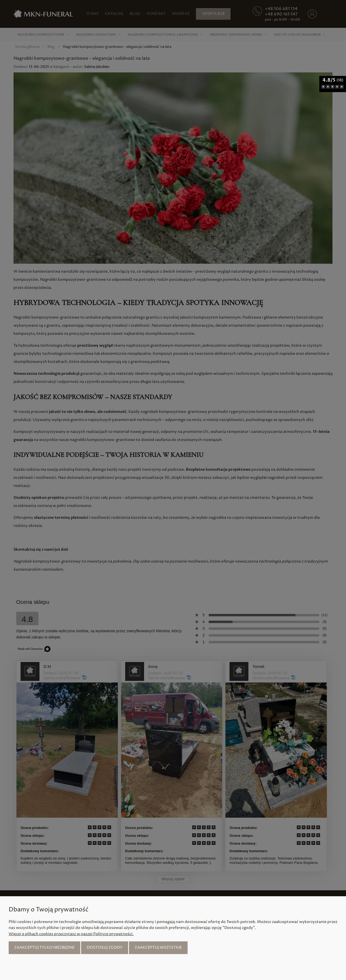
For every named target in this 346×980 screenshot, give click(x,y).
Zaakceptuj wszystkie (158, 947)
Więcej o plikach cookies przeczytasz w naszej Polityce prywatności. (71, 934)
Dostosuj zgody (105, 947)
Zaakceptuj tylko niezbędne (44, 947)
